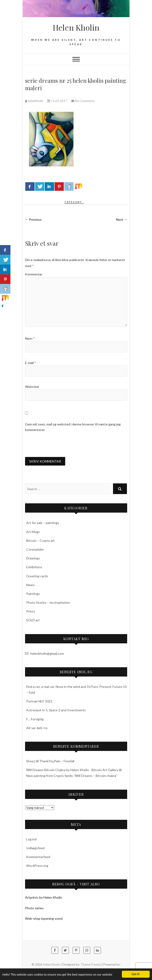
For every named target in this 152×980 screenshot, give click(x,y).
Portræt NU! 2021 (39, 701)
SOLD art (33, 620)
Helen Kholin (76, 27)
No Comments (85, 101)
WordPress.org (37, 866)
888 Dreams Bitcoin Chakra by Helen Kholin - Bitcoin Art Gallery (72, 770)
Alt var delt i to (37, 728)
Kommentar (34, 274)
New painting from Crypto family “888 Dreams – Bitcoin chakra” (72, 776)
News (30, 585)
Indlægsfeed (35, 848)
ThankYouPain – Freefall (57, 761)
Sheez (31, 761)
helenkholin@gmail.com (44, 653)
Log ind (31, 839)
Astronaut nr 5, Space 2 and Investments (56, 710)
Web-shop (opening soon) (44, 918)
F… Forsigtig (35, 719)
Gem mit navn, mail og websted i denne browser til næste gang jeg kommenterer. (73, 427)
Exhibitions (34, 567)
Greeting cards (37, 576)
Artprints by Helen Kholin (44, 897)
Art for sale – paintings (43, 523)
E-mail (31, 363)
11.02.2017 (58, 101)
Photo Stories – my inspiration (48, 602)
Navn (30, 338)
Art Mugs (33, 532)
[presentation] (60, 445)
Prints (31, 611)
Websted (32, 387)
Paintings (33, 594)
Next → (122, 219)
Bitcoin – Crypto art (40, 541)
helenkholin (34, 101)
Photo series (34, 908)
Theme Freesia (91, 964)
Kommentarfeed (38, 857)
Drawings (33, 558)
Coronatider (35, 549)
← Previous (33, 219)
